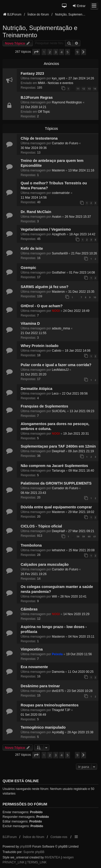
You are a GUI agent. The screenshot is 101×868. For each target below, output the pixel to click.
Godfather (59, 273)
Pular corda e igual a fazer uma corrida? (56, 365)
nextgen (68, 857)
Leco (55, 394)
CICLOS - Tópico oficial (41, 526)
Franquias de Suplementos (44, 406)
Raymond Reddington (67, 102)
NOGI (56, 311)
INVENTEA (52, 857)
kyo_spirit (59, 78)
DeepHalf (58, 451)
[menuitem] (14, 863)
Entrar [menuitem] (79, 6)
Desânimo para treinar (40, 686)
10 (95, 297)
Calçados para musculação (45, 564)
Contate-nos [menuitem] (59, 837)
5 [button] (68, 52)
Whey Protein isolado (40, 346)
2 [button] (50, 52)
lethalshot (59, 550)
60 (89, 536)
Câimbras (29, 609)
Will (54, 597)
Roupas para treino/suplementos (50, 705)
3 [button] (56, 52)
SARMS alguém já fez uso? (45, 287)
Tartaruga (59, 471)
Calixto (57, 351)
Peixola (57, 654)
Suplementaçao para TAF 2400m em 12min (58, 446)
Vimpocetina (32, 649)
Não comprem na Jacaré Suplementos (54, 466)
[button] (64, 6)
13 (89, 89)
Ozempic (28, 268)
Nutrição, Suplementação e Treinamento (40, 31)
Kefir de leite (32, 248)
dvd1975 (58, 691)
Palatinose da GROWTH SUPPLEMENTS (56, 483)
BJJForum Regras (37, 97)
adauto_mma (61, 328)
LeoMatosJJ (60, 370)
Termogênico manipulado (43, 727)
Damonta (58, 672)
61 (95, 536)
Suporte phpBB (34, 852)
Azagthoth (59, 234)
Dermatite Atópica (37, 389)
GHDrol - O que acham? (42, 306)
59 (83, 536)
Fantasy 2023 (32, 73)
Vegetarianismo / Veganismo (46, 229)
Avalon (57, 217)
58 (78, 536)
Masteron (58, 170)
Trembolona (31, 545)
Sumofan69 (60, 253)
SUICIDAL (59, 411)
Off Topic (44, 112)
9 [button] (77, 52)
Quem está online (21, 781)
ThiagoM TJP (61, 710)
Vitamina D (30, 323)
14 (95, 89)
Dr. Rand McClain (36, 212)
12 (83, 89)
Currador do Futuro (65, 143)
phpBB (25, 847)
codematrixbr (61, 193)
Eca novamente (34, 667)
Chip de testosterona (39, 138)
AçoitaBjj (58, 732)
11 (78, 89)
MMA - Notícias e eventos (56, 83)
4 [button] (62, 52)
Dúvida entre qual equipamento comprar (56, 507)
